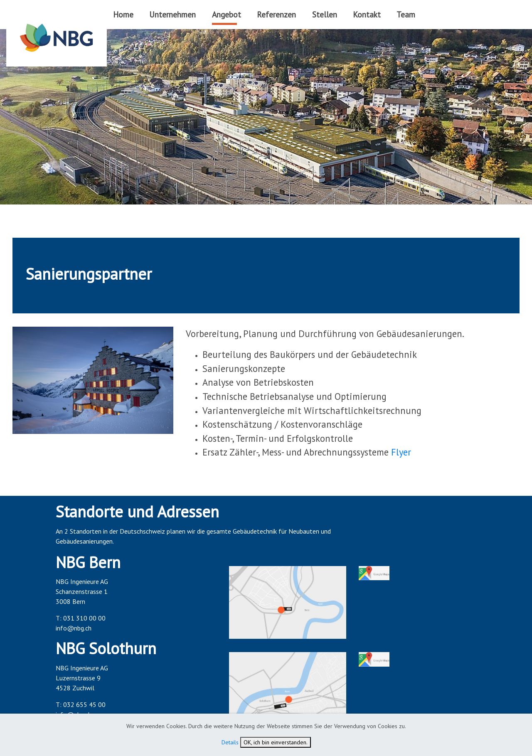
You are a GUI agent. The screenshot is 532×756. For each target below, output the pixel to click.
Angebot (227, 14)
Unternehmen (172, 14)
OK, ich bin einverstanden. (276, 742)
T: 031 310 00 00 (81, 618)
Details (230, 742)
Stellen (325, 14)
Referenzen (276, 14)
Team (406, 14)
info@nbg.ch (74, 628)
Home (123, 14)
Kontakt (367, 14)
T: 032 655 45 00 (81, 704)
